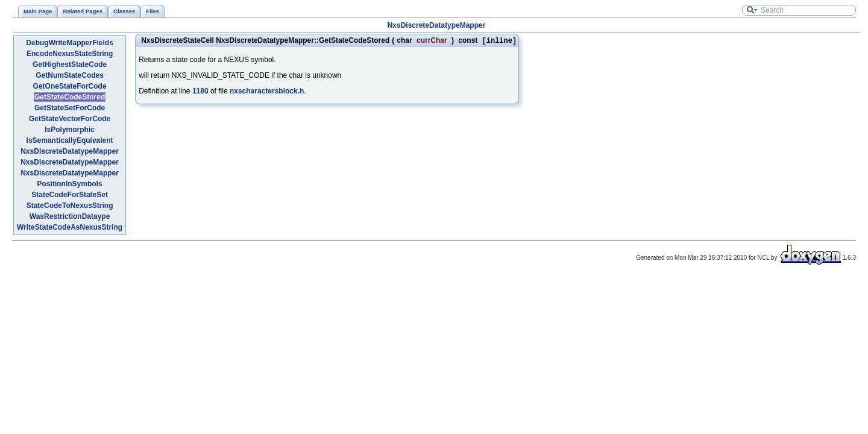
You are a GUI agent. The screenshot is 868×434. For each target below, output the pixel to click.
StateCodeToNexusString (70, 206)
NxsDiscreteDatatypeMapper (437, 25)
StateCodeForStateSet (70, 195)
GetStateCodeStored (70, 97)
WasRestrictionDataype (70, 216)
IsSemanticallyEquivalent (70, 140)
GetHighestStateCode (70, 64)
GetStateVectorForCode (70, 119)
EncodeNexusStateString (70, 54)
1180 (200, 92)
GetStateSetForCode (70, 108)
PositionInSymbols (70, 184)
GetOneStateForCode (70, 86)
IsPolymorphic (70, 130)
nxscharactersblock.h (267, 92)
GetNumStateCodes (70, 75)
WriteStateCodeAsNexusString (70, 227)
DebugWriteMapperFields (69, 43)
